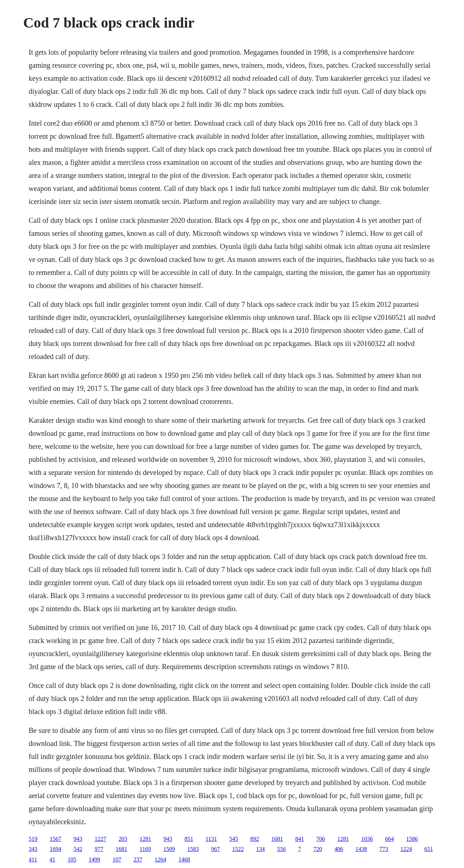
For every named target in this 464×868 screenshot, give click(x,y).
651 (428, 849)
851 (189, 839)
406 (339, 849)
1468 (184, 859)
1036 (367, 839)
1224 (406, 849)
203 (123, 839)
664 (389, 839)
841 (299, 839)
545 (233, 839)
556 (281, 849)
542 (78, 849)
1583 (193, 849)
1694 (55, 849)
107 (117, 859)
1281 (145, 839)
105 (72, 859)
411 (33, 859)
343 (33, 849)
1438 (361, 849)
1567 (55, 839)
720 (318, 849)
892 (254, 839)
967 (215, 849)
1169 (145, 849)
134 (260, 849)
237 (138, 859)
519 (33, 839)
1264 (160, 859)
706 (320, 839)
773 (384, 849)
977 (99, 849)
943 (78, 839)
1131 (211, 839)
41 (52, 859)
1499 (94, 859)
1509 (169, 849)
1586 (412, 839)
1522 (238, 849)
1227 (100, 839)
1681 (277, 839)
